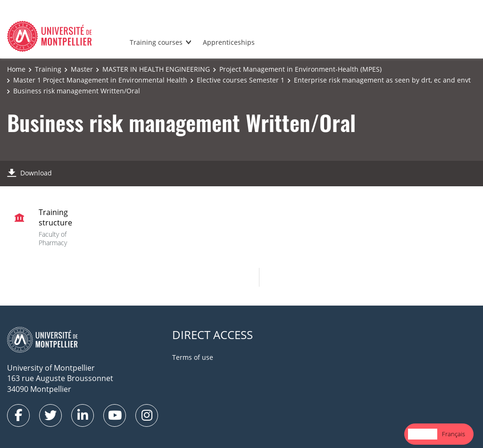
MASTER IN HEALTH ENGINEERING (156, 69)
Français (454, 434)
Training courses (156, 42)
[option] (454, 434)
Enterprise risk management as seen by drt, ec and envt (382, 80)
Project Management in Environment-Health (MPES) (300, 69)
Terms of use (193, 357)
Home (16, 69)
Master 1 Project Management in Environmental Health (100, 80)
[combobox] (423, 434)
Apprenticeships (229, 42)
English (423, 434)
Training (48, 69)
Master (82, 69)
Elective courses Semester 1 (241, 80)
